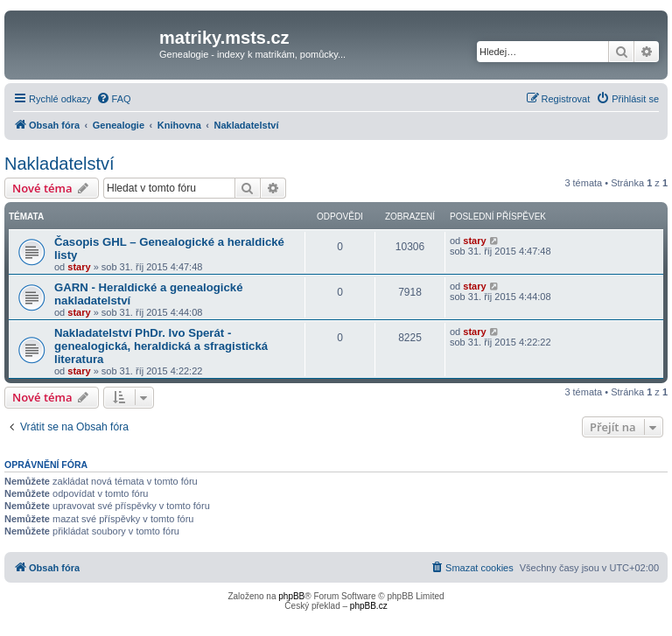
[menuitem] (114, 99)
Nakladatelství (59, 164)
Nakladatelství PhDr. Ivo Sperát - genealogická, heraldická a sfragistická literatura (161, 346)
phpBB (291, 596)
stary (79, 267)
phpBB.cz (369, 606)
